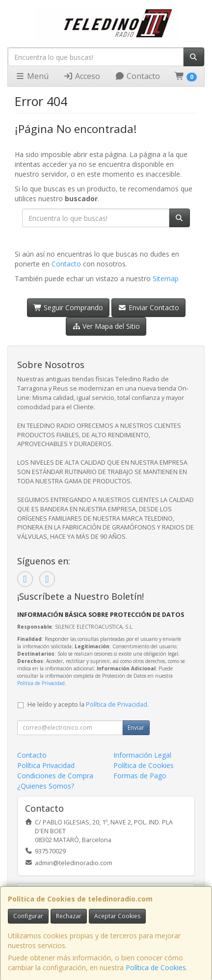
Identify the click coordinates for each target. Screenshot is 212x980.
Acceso (82, 76)
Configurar (28, 916)
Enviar (136, 728)
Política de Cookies (156, 967)
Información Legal (142, 755)
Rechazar (69, 916)
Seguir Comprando (68, 307)
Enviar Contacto (148, 307)
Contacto (137, 76)
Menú (32, 76)
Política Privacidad (46, 765)
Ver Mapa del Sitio (106, 326)
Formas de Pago (140, 776)
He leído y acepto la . (88, 704)
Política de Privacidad (41, 683)
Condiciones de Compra (55, 776)
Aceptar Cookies (117, 916)
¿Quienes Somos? (46, 786)
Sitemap (166, 278)
